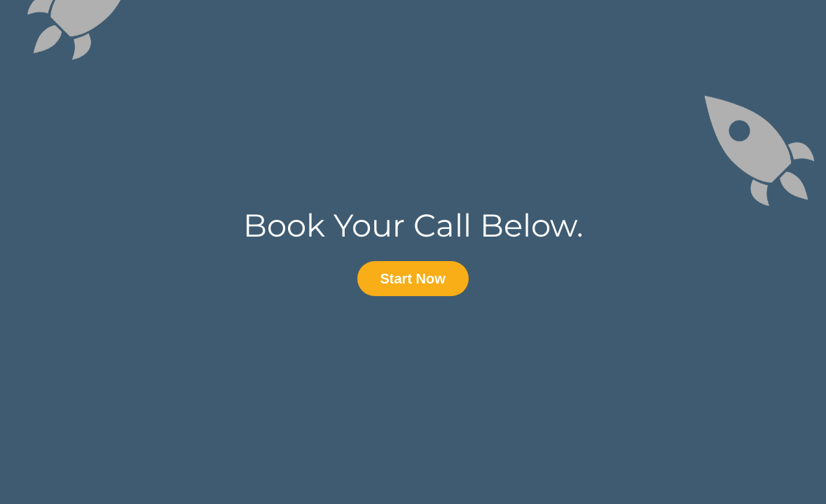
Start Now (413, 279)
